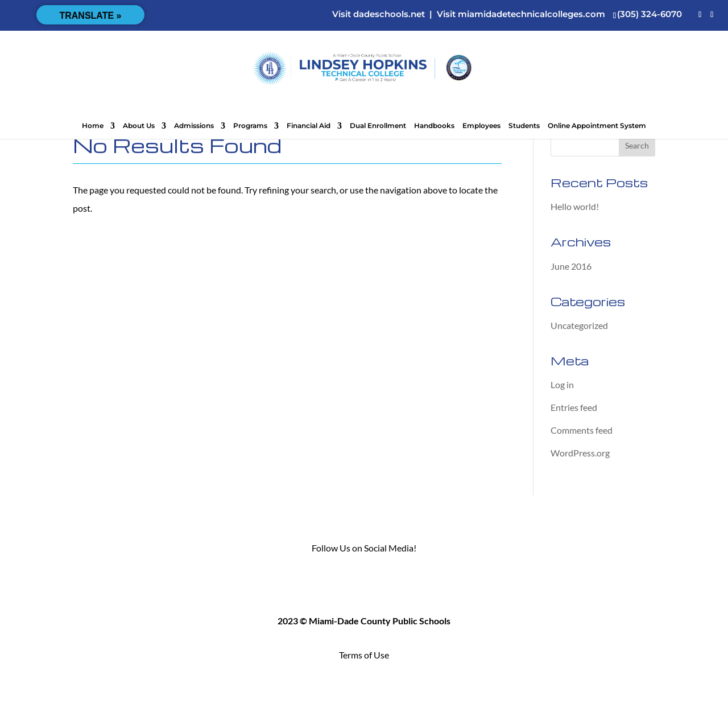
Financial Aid (309, 126)
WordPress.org (580, 453)
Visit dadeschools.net (379, 14)
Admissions (194, 126)
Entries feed (574, 407)
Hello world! (575, 206)
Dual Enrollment (378, 126)
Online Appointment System (597, 126)
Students (524, 126)
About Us (139, 126)
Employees (481, 126)
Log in (562, 384)
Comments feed (582, 430)
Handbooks (434, 126)
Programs (250, 126)
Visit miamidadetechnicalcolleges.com (521, 14)
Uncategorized (579, 325)
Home (93, 126)
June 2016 (571, 266)
